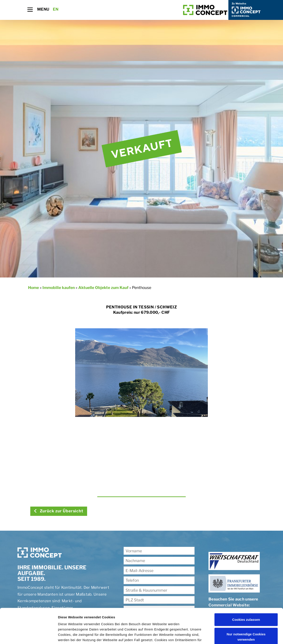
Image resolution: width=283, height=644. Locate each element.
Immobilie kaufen (59, 288)
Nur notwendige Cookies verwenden (246, 604)
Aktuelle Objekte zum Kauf (103, 288)
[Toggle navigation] (30, 10)
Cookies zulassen (246, 587)
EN (56, 9)
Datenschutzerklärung (133, 623)
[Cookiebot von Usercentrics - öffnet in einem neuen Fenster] (29, 635)
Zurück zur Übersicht (59, 511)
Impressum (166, 623)
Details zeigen (69, 635)
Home (33, 288)
